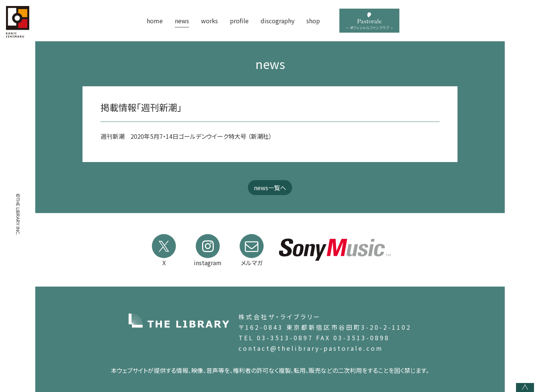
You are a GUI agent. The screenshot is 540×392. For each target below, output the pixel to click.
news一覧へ (270, 188)
